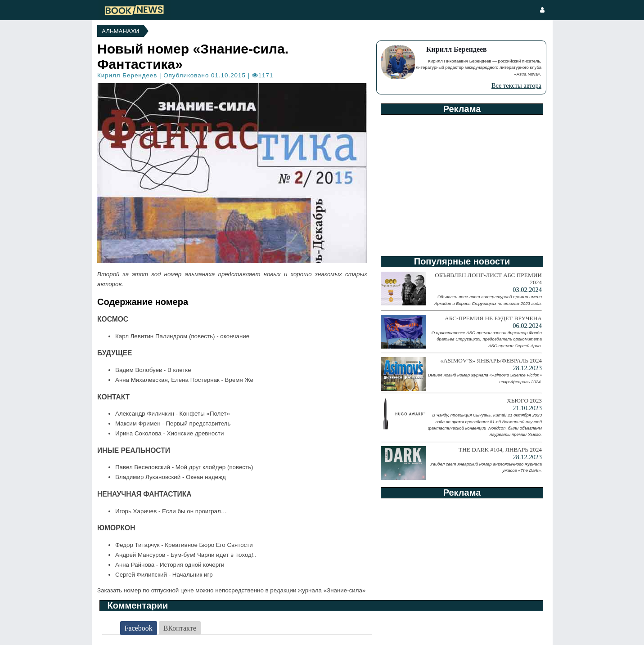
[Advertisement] (461, 182)
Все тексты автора (516, 85)
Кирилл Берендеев (127, 75)
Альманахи (120, 31)
